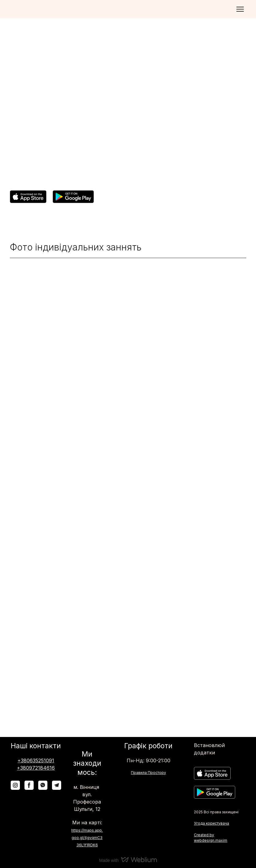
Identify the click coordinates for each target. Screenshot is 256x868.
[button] (15, 785)
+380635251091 (36, 760)
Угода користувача (211, 823)
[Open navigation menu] (240, 9)
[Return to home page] (28, 9)
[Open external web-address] (28, 197)
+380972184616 (36, 768)
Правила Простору (148, 773)
